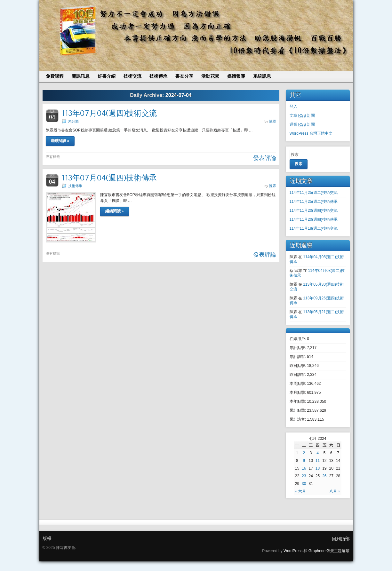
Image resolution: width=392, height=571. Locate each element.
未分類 (73, 121)
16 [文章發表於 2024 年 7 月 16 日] (304, 468)
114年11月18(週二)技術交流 (314, 228)
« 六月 (300, 491)
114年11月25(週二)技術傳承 (314, 202)
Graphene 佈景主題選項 (329, 551)
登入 (293, 107)
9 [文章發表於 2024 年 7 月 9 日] (304, 461)
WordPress (293, 551)
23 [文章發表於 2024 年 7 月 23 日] (304, 476)
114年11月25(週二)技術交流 (314, 193)
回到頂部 (341, 539)
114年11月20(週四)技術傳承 (314, 219)
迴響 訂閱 (302, 124)
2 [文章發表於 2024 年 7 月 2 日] (304, 453)
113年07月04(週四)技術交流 (109, 113)
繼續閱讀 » (60, 141)
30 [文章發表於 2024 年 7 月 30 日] (304, 484)
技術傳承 (75, 186)
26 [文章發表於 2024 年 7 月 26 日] (324, 476)
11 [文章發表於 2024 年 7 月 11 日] (318, 461)
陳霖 (273, 121)
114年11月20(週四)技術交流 (314, 210)
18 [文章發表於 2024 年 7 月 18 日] (318, 468)
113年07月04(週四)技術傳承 (109, 178)
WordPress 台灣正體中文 (311, 133)
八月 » (335, 491)
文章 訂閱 (302, 115)
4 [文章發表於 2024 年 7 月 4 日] (318, 453)
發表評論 (265, 158)
